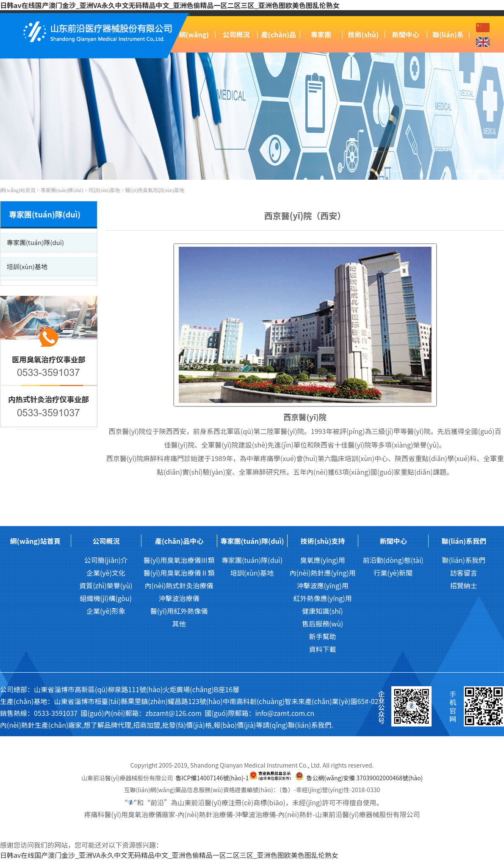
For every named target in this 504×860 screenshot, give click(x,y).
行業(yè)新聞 (393, 573)
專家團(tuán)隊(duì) (62, 190)
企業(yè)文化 (106, 573)
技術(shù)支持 (323, 541)
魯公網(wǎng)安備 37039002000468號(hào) (364, 778)
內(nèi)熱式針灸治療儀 (179, 585)
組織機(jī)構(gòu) (106, 598)
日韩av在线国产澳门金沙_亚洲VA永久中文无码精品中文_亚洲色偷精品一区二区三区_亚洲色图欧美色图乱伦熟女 (170, 5)
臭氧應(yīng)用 (322, 560)
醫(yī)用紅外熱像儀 (179, 611)
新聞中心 (406, 34)
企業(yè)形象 (106, 611)
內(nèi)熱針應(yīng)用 (322, 573)
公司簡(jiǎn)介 (106, 560)
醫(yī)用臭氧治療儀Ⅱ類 (179, 573)
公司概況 (236, 34)
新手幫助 (323, 636)
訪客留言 (464, 573)
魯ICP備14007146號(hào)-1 (212, 778)
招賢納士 (464, 585)
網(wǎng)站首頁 (18, 190)
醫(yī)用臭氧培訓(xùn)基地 (155, 190)
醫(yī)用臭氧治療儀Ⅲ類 (179, 560)
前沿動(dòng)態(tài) (393, 560)
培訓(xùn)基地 (104, 190)
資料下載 (323, 649)
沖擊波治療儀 (179, 598)
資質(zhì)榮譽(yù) (106, 585)
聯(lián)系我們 (464, 541)
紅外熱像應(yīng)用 (322, 598)
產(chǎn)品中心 (179, 541)
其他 (179, 623)
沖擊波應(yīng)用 (322, 585)
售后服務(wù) (323, 623)
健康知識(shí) (322, 611)
